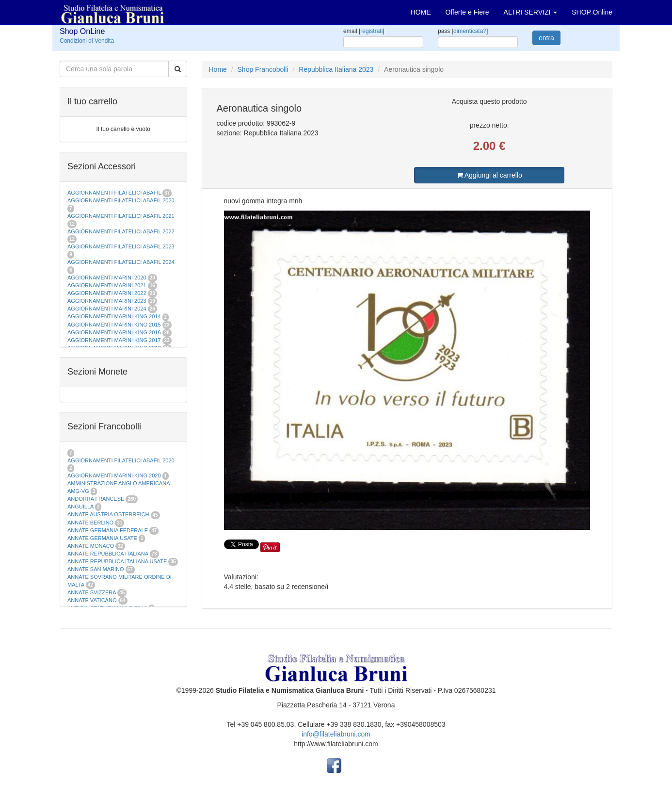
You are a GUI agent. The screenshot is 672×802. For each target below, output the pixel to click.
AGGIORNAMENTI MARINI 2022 (107, 293)
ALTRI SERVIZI (531, 12)
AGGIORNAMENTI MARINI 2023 (107, 301)
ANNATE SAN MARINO (96, 569)
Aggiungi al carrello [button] (489, 175)
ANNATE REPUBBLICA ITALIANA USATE (118, 561)
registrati (371, 31)
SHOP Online (592, 12)
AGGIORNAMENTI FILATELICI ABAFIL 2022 (121, 231)
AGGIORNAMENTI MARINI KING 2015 (115, 325)
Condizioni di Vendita (87, 41)
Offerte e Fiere (467, 12)
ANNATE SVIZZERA (92, 592)
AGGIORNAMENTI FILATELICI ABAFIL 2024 (121, 262)
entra (546, 38)
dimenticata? (470, 31)
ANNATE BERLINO (90, 523)
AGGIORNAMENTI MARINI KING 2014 (114, 316)
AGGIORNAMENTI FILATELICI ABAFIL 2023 (121, 246)
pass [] (463, 31)
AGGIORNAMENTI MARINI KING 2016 (114, 332)
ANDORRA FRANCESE (96, 499)
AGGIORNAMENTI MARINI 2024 (107, 309)
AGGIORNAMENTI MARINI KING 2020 (114, 475)
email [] (364, 31)
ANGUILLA (80, 507)
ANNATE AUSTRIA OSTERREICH (108, 514)
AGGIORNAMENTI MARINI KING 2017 (114, 340)
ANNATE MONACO (91, 546)
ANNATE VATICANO (92, 600)
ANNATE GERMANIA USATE (102, 538)
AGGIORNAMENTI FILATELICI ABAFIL (115, 193)
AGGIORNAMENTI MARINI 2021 (107, 285)
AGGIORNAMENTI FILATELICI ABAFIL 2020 (121, 200)
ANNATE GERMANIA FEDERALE (108, 530)
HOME (421, 12)
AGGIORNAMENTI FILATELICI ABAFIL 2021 (121, 216)
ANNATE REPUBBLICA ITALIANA (108, 554)
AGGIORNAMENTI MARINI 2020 (107, 278)
